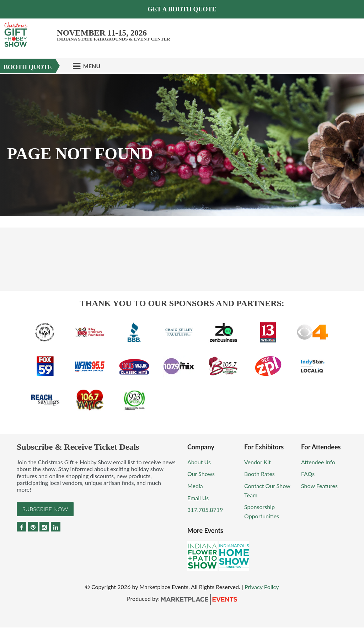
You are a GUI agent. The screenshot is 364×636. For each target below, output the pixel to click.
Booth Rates (259, 474)
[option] (182, 145)
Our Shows (201, 474)
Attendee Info (318, 462)
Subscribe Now (45, 509)
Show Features (319, 486)
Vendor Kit (258, 462)
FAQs (308, 474)
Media (195, 486)
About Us (199, 462)
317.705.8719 (205, 510)
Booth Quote (28, 67)
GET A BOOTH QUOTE (182, 9)
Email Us (198, 498)
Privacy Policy (262, 587)
